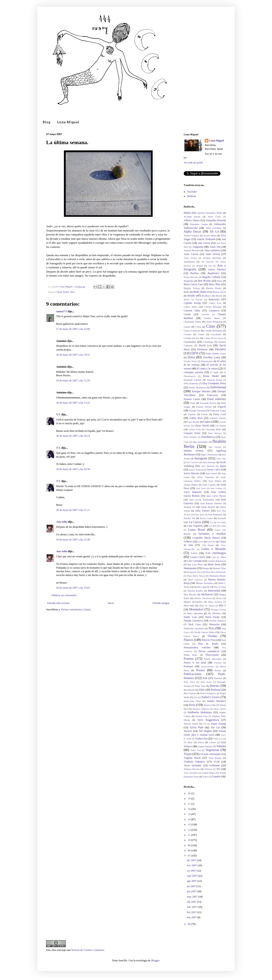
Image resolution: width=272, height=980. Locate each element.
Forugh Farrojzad (197, 410)
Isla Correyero (193, 462)
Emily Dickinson (197, 387)
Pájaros (188, 640)
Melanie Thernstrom (203, 598)
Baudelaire (213, 273)
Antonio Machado (212, 258)
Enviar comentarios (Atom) (76, 610)
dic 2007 (192, 860)
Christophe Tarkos (193, 322)
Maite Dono (214, 564)
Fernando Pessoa (208, 403)
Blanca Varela (219, 292)
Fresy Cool (220, 414)
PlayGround (212, 655)
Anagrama (198, 247)
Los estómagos (216, 553)
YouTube (192, 192)
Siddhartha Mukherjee (200, 712)
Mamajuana (190, 568)
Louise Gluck (198, 557)
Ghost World (63, 292)
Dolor (191, 357)
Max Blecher (190, 594)
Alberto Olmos (192, 220)
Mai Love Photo (195, 564)
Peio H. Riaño (208, 644)
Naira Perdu (212, 617)
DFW (195, 353)
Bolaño (191, 296)
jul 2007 (192, 886)
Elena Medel (211, 376)
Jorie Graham (216, 488)
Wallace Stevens (192, 769)
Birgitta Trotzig (192, 288)
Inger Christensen (210, 454)
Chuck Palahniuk (214, 322)
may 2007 (192, 897)
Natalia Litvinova (193, 621)
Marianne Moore (218, 576)
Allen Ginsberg (214, 228)
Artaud (199, 266)
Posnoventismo (208, 666)
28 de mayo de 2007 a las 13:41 (73, 403)
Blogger (155, 960)
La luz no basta (218, 522)
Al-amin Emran (192, 217)
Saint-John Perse (192, 701)
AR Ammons (207, 262)
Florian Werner (204, 407)
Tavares (188, 731)
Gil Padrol (221, 426)
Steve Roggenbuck (208, 720)
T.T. (58, 414)
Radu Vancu (189, 682)
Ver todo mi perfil (193, 163)
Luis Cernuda (194, 561)
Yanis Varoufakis (191, 773)
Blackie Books (214, 288)
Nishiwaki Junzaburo (194, 628)
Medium (192, 196)
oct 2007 (192, 871)
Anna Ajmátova (212, 250)
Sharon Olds (210, 705)
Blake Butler (200, 292)
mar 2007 (192, 907)
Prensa (200, 670)
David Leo (205, 345)
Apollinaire (189, 262)
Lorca (194, 553)
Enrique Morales (201, 391)
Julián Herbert (208, 507)
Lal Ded (213, 526)
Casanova (214, 311)
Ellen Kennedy (191, 383)
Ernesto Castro (192, 399)
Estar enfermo (217, 399)
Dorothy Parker (190, 361)
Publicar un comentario (64, 595)
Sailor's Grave (211, 697)
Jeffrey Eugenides (205, 477)
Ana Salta (62, 522)
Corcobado (216, 334)
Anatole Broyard (192, 250)
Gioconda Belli (213, 429)
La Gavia (195, 522)
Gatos (207, 422)
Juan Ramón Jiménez (211, 503)
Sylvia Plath (197, 727)
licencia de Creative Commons (88, 950)
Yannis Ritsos (209, 773)
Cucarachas (190, 342)
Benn (220, 281)
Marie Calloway (195, 580)
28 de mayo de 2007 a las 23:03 (73, 588)
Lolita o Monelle (214, 549)
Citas (210, 326)
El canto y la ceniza (207, 368)
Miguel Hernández (193, 602)
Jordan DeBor (191, 485)
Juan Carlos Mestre (216, 496)
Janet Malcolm (208, 466)
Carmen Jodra (192, 311)
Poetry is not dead (195, 663)
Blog (46, 122)
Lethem (188, 542)
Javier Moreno (192, 473)
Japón (223, 466)
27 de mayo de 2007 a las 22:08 (73, 329)
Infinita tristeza (194, 451)
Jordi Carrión (209, 485)
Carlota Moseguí (213, 307)
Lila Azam (208, 545)
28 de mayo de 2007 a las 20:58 (73, 469)
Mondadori (196, 609)
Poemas (189, 659)
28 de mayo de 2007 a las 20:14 (73, 436)
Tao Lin (215, 727)
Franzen (192, 414)
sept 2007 (192, 876)
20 (190, 793)
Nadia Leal (190, 617)
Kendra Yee (189, 518)
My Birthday (214, 613)
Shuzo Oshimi (220, 709)
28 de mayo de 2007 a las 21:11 (73, 510)
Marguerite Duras (195, 572)
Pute (205, 678)
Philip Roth (190, 655)
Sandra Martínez (216, 701)
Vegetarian (213, 750)
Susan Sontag (218, 724)
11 (190, 835)
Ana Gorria (204, 243)
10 (190, 840)
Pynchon (218, 678)
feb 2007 (192, 912)
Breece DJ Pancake (193, 300)
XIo (218, 769)
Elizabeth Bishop (214, 380)
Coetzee (188, 334)
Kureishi (222, 518)
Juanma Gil (189, 507)
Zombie (216, 777)
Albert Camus (214, 217)
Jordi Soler (201, 488)
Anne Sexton (213, 254)
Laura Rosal (197, 530)
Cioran (187, 327)
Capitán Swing (192, 303)
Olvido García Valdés (204, 632)
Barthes (194, 273)
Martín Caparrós (202, 587)
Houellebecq (208, 437)
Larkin (223, 526)
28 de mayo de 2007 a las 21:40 (73, 540)
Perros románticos (209, 651)
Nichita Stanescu (218, 621)
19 (190, 799)
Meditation (207, 594)
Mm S (222, 606)
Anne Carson (191, 254)
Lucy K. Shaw (219, 557)
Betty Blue (215, 284)
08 (190, 851)
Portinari (188, 666)
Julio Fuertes (202, 511)
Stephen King (202, 716)
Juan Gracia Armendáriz (202, 500)
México (219, 598)
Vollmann (215, 765)
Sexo (192, 705)
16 (190, 809)
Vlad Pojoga (215, 758)
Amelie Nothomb (206, 239)
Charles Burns (212, 318)
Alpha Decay (192, 231)
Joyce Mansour (193, 492)
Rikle (202, 690)
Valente (221, 746)
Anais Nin (215, 247)
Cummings (208, 342)
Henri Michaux (215, 433)
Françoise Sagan (218, 410)
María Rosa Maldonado (216, 572)
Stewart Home (191, 724)
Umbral (212, 742)
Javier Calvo (214, 470)
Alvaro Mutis (210, 235)
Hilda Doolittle (190, 437)
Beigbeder (189, 281)
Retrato (215, 686)
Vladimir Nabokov (194, 762)
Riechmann (189, 690)
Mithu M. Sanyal (207, 606)
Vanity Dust (196, 750)
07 (190, 856)
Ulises (201, 742)
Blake (186, 292)
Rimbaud (216, 690)
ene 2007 (192, 917)
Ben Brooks (205, 281)
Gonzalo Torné (192, 433)
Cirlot (198, 327)
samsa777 (62, 311)
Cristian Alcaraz (192, 338)
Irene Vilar (221, 459)
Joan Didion (215, 481)
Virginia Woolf (192, 758)
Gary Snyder (193, 422)
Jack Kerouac (209, 462)
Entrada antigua (161, 603)
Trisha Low (218, 739)
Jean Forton (211, 473)
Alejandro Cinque (199, 224)
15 (190, 814)
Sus (205, 724)
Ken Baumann (215, 514)
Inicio (111, 603)
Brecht (219, 296)
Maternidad (214, 591)
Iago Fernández (200, 442)
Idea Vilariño (215, 447)
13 (190, 825)
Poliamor (218, 663)
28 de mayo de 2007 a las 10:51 (73, 355)
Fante (193, 403)
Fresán (204, 414)
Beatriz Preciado (191, 277)
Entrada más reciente (58, 603)
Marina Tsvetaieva (205, 583)
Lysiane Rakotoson (217, 561)
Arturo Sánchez (217, 269)
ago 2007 (192, 881)
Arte (210, 266)
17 (190, 804)
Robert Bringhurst (208, 693)
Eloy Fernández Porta (214, 383)
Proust (218, 670)
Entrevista (212, 395)
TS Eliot (188, 742)
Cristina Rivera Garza (213, 338)
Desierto (220, 349)
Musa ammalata (195, 613)
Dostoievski (207, 361)
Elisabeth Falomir (193, 380)
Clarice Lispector (192, 331)
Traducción (201, 739)
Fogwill (222, 407)
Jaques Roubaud (196, 470)
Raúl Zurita (206, 682)
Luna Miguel (68, 122)
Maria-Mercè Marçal (196, 576)
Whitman (208, 769)
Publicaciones (193, 674)
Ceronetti (205, 314)
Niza (72, 292)
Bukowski (214, 299)
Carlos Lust (215, 303)
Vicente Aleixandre (211, 754)
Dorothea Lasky (212, 357)
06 (190, 924)
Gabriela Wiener (218, 418)
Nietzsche (214, 624)
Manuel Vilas (219, 568)
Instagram (201, 458)
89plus (187, 213)
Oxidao (213, 636)
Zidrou (205, 777)
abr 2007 (192, 902)
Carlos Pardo (190, 307)
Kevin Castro (206, 518)
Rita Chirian (190, 693)
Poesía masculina (213, 659)
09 (190, 845)
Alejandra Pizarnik (216, 220)
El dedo (214, 372)
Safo (196, 697)
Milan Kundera (215, 602)
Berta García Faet (193, 284)
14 (190, 819)
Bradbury (206, 296)
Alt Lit (214, 231)
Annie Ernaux (190, 258)
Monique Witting (218, 610)
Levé (201, 542)
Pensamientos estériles (197, 647)
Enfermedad (218, 387)
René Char (200, 686)
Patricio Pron (209, 640)
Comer (201, 334)
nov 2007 (192, 865)
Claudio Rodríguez (213, 331)
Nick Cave (195, 624)
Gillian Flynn (195, 429)
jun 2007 (192, 891)
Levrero (211, 542)
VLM (216, 762)
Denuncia (202, 349)
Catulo (187, 314)
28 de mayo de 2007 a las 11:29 (73, 380)
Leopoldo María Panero (206, 538)
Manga (205, 568)
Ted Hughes (205, 731)
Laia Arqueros (195, 526)
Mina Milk (189, 606)
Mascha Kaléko (195, 591)
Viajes (188, 754)
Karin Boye (199, 515)
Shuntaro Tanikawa (201, 709)
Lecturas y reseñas (212, 534)
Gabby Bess (196, 418)
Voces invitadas (193, 765)
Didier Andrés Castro (216, 353)
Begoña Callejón (211, 277)
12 (190, 830)
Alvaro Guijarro (191, 235)
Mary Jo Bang (220, 587)
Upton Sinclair (205, 746)
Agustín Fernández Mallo (210, 213)
